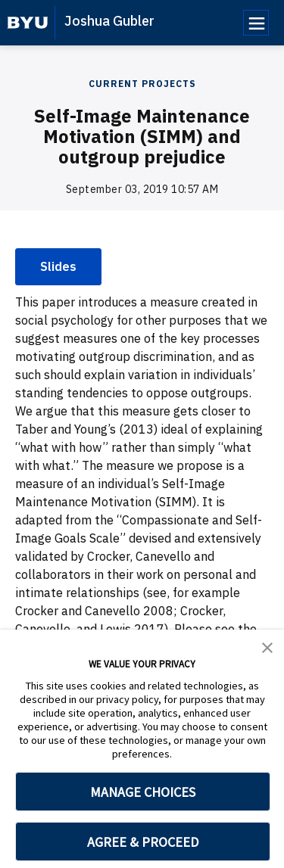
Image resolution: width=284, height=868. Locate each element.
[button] (267, 646)
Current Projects (142, 84)
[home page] (28, 23)
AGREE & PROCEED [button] (143, 842)
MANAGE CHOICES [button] (143, 792)
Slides (58, 266)
